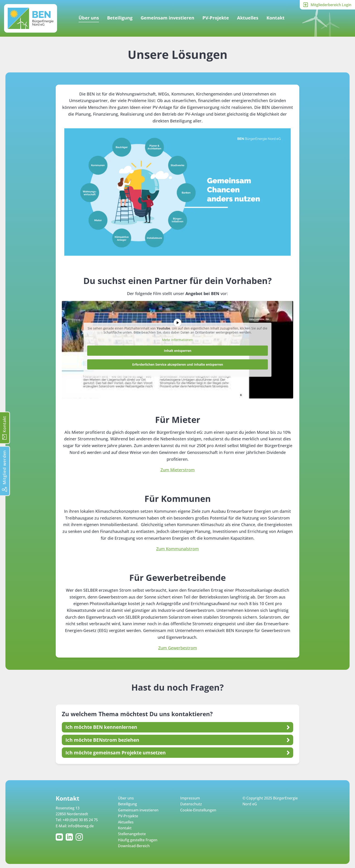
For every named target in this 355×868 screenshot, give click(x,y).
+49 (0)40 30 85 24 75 (80, 820)
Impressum (190, 798)
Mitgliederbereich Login (331, 5)
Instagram (80, 837)
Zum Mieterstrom (178, 470)
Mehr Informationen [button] (177, 340)
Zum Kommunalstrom (177, 549)
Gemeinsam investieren (167, 18)
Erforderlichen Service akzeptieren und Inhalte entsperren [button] (178, 364)
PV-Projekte (216, 18)
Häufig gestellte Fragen (138, 840)
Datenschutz (191, 804)
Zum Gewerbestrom (178, 648)
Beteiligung (120, 18)
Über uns (89, 18)
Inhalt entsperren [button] (178, 351)
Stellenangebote (132, 834)
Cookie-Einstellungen (198, 810)
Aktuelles (248, 18)
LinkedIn (70, 837)
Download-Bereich (134, 846)
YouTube (60, 837)
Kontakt (276, 18)
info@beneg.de (81, 826)
